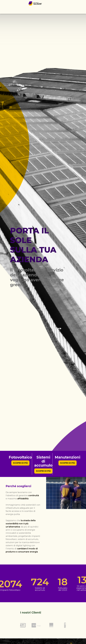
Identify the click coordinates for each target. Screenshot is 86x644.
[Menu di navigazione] (83, 10)
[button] (83, 10)
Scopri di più (20, 463)
